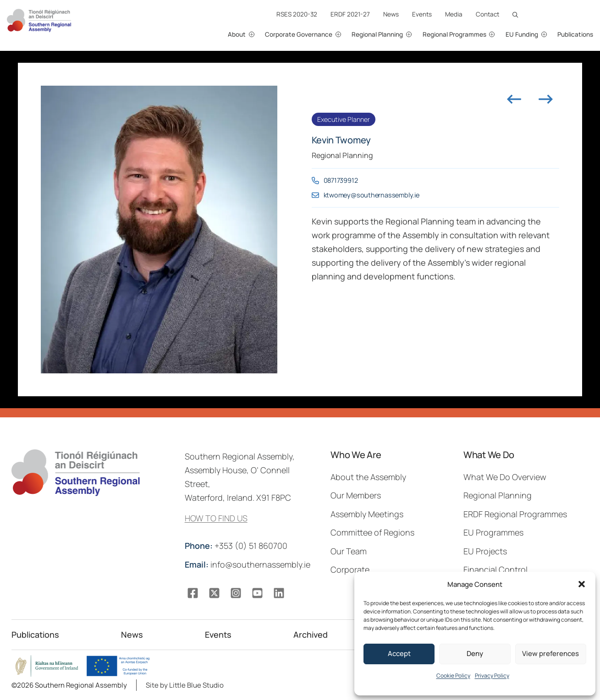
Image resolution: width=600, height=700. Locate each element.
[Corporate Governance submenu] (348, 35)
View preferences (550, 654)
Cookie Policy (453, 675)
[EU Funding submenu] (553, 35)
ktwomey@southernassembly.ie (372, 195)
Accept (399, 654)
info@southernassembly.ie (248, 564)
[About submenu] (261, 35)
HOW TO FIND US (216, 518)
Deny (475, 654)
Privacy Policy (492, 675)
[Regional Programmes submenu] (502, 35)
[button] (582, 584)
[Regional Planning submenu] (419, 35)
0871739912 (341, 180)
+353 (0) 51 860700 (237, 546)
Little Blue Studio (196, 685)
